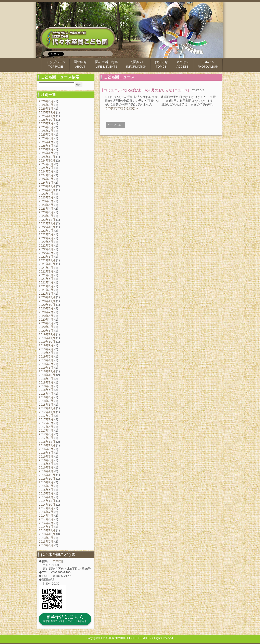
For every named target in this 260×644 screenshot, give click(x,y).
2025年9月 (46, 123)
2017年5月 (46, 427)
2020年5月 (46, 316)
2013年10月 (47, 534)
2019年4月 (46, 360)
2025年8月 (46, 127)
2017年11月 (47, 412)
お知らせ (161, 64)
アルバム (208, 64)
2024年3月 (46, 179)
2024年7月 (46, 168)
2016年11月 (47, 445)
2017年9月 (46, 416)
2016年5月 (46, 460)
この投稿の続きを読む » (121, 108)
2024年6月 (46, 171)
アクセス (183, 64)
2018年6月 (46, 386)
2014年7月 (46, 512)
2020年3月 (46, 323)
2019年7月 (46, 349)
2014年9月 (46, 508)
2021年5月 (46, 279)
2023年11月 (47, 186)
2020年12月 (47, 297)
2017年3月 (46, 434)
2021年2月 (46, 290)
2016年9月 (46, 449)
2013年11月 (47, 530)
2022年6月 (46, 242)
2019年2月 (46, 364)
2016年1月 (46, 471)
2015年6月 (46, 490)
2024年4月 (46, 175)
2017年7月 (46, 419)
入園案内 (136, 64)
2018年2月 (46, 401)
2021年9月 (46, 268)
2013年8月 (46, 538)
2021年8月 (46, 271)
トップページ (56, 64)
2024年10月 (47, 160)
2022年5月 (46, 245)
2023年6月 (46, 201)
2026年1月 (46, 108)
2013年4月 (46, 545)
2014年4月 (46, 515)
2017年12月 (47, 408)
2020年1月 (46, 331)
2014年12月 (47, 501)
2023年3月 (46, 212)
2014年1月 (46, 527)
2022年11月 (47, 223)
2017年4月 (46, 430)
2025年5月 (46, 138)
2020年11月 (47, 301)
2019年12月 (47, 334)
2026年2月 (46, 105)
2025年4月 (46, 142)
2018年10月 (47, 375)
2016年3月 (46, 467)
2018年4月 (46, 394)
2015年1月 (46, 497)
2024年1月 (46, 183)
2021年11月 (47, 260)
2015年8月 (46, 486)
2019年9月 (46, 345)
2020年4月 (46, 319)
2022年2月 (46, 253)
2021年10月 (47, 264)
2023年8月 (46, 197)
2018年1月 (46, 404)
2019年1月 (46, 368)
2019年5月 (46, 356)
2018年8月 (46, 379)
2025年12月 (47, 112)
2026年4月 (46, 101)
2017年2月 (46, 438)
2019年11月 (47, 338)
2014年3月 (46, 519)
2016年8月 (46, 453)
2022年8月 (46, 234)
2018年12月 (47, 371)
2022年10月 (47, 227)
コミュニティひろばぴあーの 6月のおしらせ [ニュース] (146, 90)
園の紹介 (80, 64)
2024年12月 (47, 157)
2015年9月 (46, 482)
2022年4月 (46, 249)
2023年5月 (46, 205)
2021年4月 (46, 282)
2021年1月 (46, 293)
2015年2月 (46, 493)
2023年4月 (46, 208)
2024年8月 (46, 164)
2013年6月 (46, 541)
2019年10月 (47, 342)
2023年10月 (47, 190)
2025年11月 (47, 116)
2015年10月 (47, 479)
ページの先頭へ (115, 125)
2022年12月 (47, 220)
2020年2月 (46, 327)
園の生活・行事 (106, 64)
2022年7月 (46, 238)
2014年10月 (47, 505)
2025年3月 (46, 146)
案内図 (57, 561)
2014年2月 (46, 523)
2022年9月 (46, 231)
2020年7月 (46, 312)
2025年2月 (46, 149)
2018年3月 (46, 397)
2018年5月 (46, 390)
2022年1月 (46, 257)
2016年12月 (47, 442)
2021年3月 (46, 286)
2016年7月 (46, 456)
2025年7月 (46, 131)
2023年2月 (46, 216)
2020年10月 (47, 305)
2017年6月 (46, 423)
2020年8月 (46, 308)
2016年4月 (46, 464)
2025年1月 (46, 153)
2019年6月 (46, 353)
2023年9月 (46, 194)
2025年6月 (46, 134)
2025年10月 (47, 120)
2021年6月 (46, 275)
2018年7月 (46, 382)
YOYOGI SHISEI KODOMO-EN (133, 638)
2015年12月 (47, 475)
